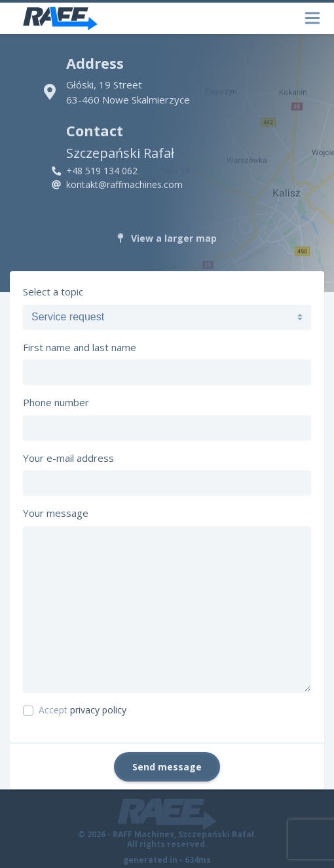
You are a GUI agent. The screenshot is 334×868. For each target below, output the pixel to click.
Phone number (56, 402)
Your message (56, 513)
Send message (167, 767)
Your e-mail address (68, 458)
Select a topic (53, 292)
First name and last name (80, 347)
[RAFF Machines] (60, 18)
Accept (83, 710)
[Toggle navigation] (310, 19)
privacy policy (98, 710)
